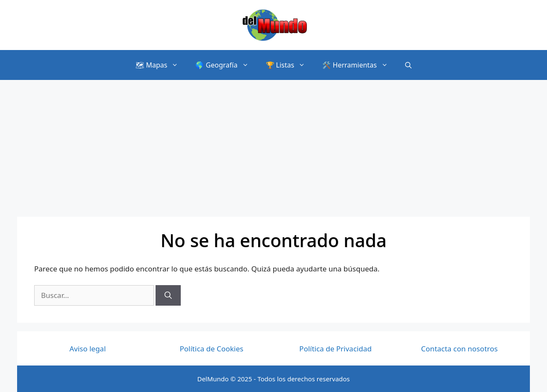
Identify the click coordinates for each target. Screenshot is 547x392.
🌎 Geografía (226, 65)
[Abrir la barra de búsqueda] (408, 65)
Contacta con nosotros (459, 349)
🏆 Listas (290, 65)
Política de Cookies (212, 349)
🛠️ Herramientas (359, 65)
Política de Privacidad (335, 349)
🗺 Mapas (161, 65)
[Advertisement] (273, 144)
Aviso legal (87, 349)
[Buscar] (168, 295)
